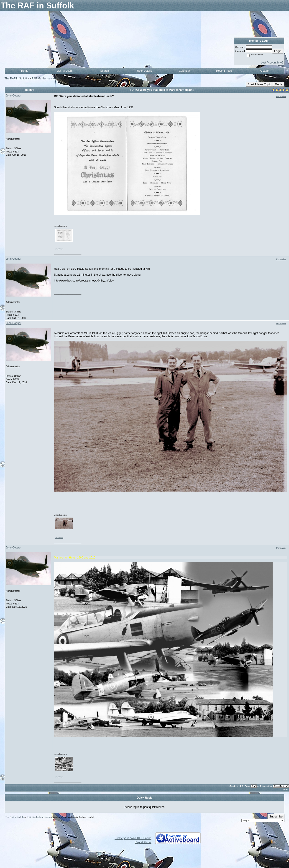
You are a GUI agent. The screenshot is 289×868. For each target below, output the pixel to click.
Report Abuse (143, 842)
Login (278, 51)
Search (105, 71)
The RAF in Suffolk (16, 79)
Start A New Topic (259, 84)
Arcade (264, 71)
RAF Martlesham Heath (46, 79)
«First (232, 786)
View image (59, 249)
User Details (144, 71)
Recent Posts (224, 71)
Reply (279, 84)
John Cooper (14, 96)
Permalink (281, 96)
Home (25, 71)
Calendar (184, 71)
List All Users (65, 71)
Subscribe (276, 816)
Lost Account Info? (272, 63)
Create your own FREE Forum (133, 838)
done (285, 790)
